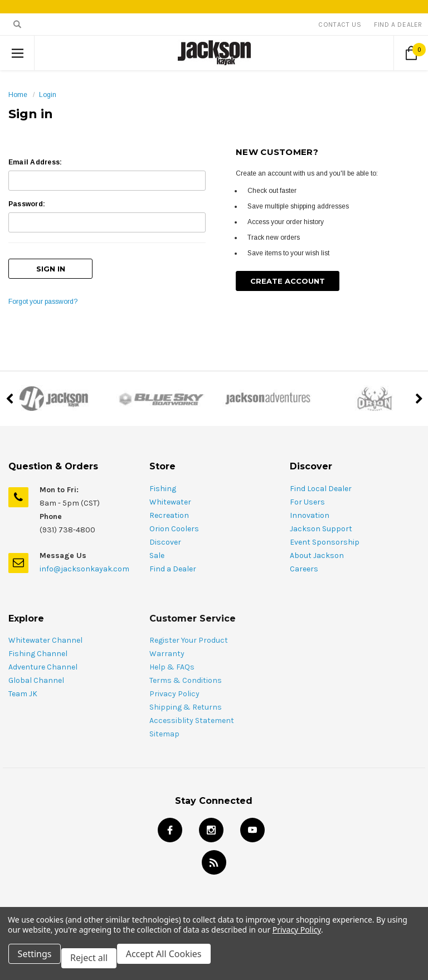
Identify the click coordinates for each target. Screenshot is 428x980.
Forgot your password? (43, 295)
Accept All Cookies (176, 962)
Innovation (310, 503)
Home (18, 95)
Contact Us (340, 25)
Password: (27, 204)
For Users (307, 489)
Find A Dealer (398, 25)
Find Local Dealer (321, 476)
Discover (165, 529)
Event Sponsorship (325, 529)
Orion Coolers (174, 516)
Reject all (97, 962)
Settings (39, 962)
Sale (157, 543)
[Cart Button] (411, 53)
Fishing (163, 476)
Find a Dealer (173, 556)
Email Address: (35, 162)
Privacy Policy (297, 938)
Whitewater (170, 489)
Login (48, 95)
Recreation (169, 503)
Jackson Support (321, 516)
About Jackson (317, 543)
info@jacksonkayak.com (84, 556)
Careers (304, 556)
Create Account (288, 281)
